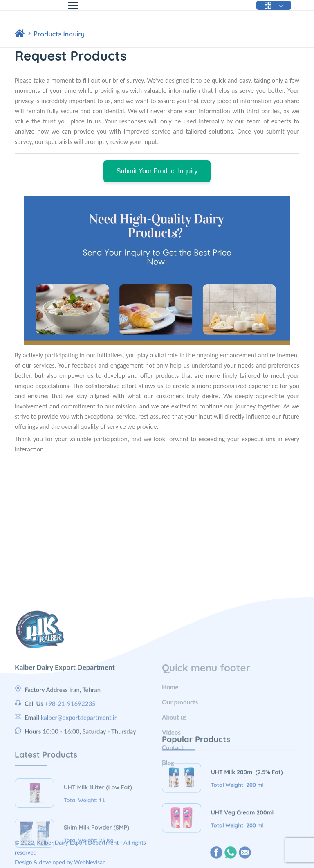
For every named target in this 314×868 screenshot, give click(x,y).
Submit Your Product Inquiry (157, 171)
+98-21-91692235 (70, 755)
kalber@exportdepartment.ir (79, 769)
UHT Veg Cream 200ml (242, 852)
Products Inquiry (59, 34)
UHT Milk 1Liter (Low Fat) (98, 833)
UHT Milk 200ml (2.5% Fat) (247, 812)
